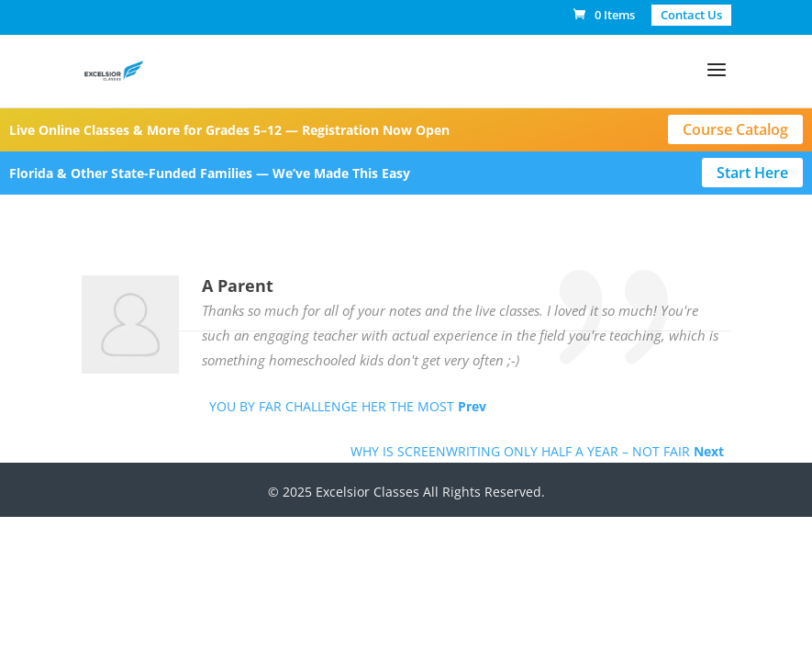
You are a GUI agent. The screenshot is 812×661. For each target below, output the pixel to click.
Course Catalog (735, 129)
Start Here (752, 173)
